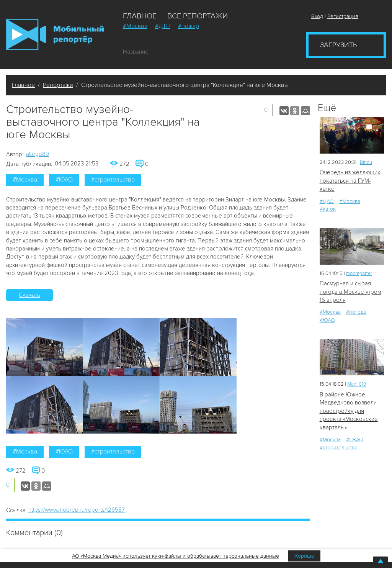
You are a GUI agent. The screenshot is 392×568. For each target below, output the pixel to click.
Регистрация (343, 16)
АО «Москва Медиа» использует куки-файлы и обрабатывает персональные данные (176, 556)
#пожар (189, 26)
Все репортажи (198, 16)
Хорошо (304, 556)
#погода (356, 312)
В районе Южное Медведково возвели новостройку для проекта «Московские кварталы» (349, 411)
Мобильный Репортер (55, 34)
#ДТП (163, 26)
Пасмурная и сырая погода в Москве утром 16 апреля (350, 292)
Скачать (29, 295)
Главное (140, 16)
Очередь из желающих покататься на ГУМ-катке (350, 181)
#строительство (113, 180)
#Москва (135, 26)
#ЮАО (64, 180)
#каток (328, 209)
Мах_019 (357, 384)
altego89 (38, 154)
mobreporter (359, 273)
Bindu (366, 162)
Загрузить (338, 45)
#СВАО (355, 440)
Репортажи (58, 85)
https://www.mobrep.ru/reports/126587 (77, 510)
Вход (317, 16)
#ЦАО (327, 201)
